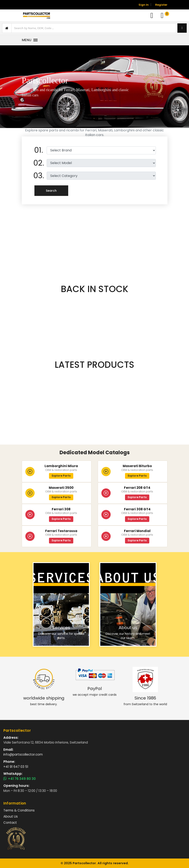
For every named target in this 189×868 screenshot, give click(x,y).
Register (161, 5)
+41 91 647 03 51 (16, 767)
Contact (10, 823)
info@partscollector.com (23, 754)
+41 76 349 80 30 (20, 779)
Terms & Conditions (19, 810)
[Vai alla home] (37, 15)
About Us (11, 816)
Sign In (144, 5)
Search (51, 191)
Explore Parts (61, 476)
